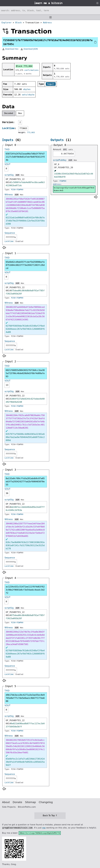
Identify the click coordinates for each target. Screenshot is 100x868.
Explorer (7, 23)
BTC (65, 149)
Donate (18, 802)
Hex (20, 113)
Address (47, 23)
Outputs (57, 140)
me (44, 828)
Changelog (46, 802)
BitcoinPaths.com (27, 807)
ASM (17, 175)
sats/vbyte (28, 95)
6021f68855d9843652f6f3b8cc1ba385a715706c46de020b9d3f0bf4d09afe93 (25, 373)
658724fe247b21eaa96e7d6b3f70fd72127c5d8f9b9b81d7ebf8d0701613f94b (25, 157)
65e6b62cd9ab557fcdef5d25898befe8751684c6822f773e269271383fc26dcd (25, 265)
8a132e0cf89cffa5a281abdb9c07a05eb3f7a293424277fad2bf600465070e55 (25, 482)
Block (18, 23)
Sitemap (31, 802)
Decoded (9, 113)
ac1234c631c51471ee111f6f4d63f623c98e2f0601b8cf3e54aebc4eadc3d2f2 (25, 590)
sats (71, 149)
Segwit (51, 84)
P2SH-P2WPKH (17, 190)
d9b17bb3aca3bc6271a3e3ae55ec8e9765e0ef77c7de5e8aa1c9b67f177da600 (25, 698)
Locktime (8, 128)
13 (7, 385)
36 (7, 493)
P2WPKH (63, 181)
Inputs (8, 140)
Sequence (10, 233)
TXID (7, 149)
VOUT (7, 164)
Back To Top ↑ (50, 816)
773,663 (31, 132)
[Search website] (50, 10)
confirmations (32, 70)
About (6, 802)
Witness (9, 195)
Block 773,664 (24, 66)
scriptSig (9, 175)
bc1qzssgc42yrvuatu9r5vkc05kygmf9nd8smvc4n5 (74, 189)
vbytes (27, 89)
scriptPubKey (60, 160)
